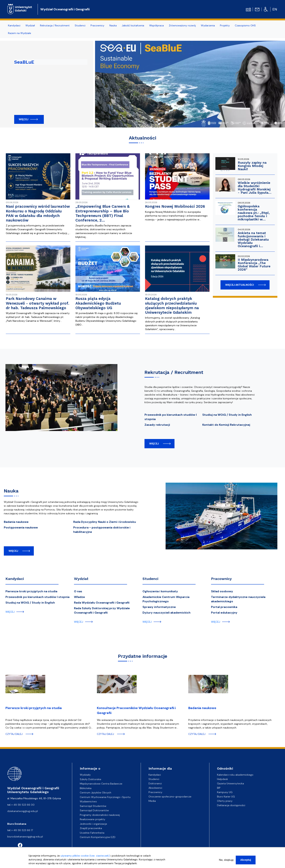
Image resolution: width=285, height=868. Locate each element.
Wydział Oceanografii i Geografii (65, 9)
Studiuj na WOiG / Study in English (227, 415)
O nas (78, 591)
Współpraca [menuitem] (156, 25)
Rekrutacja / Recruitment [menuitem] (55, 25)
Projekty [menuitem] (225, 25)
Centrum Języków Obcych (96, 793)
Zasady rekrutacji (157, 425)
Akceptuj (246, 860)
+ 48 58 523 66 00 (23, 805)
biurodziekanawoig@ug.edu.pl (25, 837)
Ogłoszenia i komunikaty (160, 591)
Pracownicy (221, 579)
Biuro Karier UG (226, 797)
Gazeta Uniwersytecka (230, 783)
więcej (154, 444)
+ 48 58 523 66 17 (22, 830)
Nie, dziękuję (226, 860)
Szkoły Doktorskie (91, 779)
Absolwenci (155, 788)
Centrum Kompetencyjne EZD (98, 837)
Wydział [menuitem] (30, 25)
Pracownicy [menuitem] (97, 25)
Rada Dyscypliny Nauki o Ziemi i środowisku (105, 522)
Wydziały (85, 775)
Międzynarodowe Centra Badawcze (101, 784)
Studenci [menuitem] (80, 25)
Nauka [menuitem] (113, 25)
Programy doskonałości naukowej (100, 815)
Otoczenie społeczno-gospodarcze (170, 797)
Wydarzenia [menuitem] (208, 25)
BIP (219, 788)
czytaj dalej (14, 734)
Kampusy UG (225, 792)
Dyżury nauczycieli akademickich (166, 613)
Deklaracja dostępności (231, 805)
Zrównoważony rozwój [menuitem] (182, 25)
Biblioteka (86, 788)
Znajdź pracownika (91, 828)
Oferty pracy (225, 801)
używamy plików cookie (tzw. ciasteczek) (85, 856)
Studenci (150, 579)
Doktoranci (155, 783)
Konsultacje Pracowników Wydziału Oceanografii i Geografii (136, 710)
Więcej (24, 119)
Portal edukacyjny (224, 613)
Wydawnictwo (88, 801)
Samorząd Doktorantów (94, 810)
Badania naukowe (16, 522)
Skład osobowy (222, 591)
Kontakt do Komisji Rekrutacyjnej (226, 425)
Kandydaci (15, 579)
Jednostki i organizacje (93, 824)
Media (152, 801)
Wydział (81, 579)
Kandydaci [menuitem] (14, 25)
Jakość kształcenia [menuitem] (133, 25)
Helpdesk (222, 779)
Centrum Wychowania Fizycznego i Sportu (105, 797)
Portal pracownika (224, 607)
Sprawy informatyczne (159, 607)
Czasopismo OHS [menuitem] (245, 25)
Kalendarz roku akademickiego (235, 775)
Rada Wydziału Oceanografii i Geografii (102, 603)
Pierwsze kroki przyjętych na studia (31, 591)
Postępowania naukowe (21, 527)
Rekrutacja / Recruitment (174, 372)
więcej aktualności (240, 285)
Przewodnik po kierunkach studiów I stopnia (37, 597)
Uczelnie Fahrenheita (92, 833)
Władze (79, 597)
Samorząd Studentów (93, 806)
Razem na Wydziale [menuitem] (20, 33)
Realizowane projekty (93, 819)
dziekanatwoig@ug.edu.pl (23, 811)
